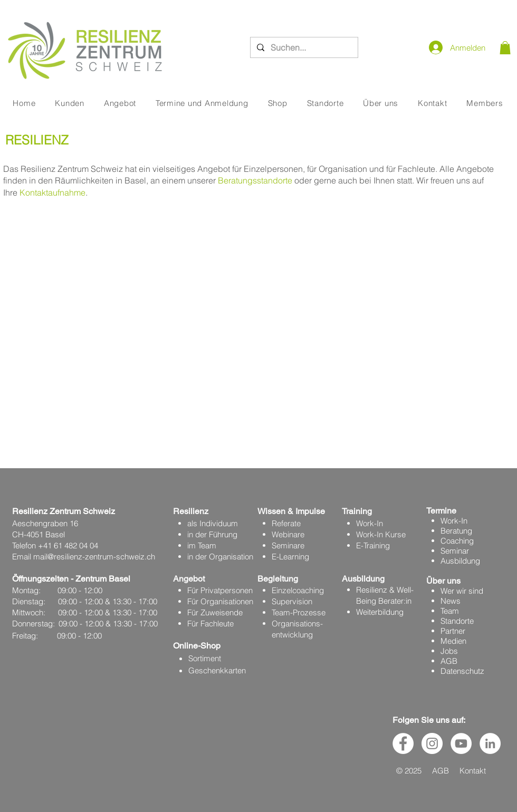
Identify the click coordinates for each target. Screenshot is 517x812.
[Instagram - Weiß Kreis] (432, 743)
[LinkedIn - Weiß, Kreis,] (490, 743)
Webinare (288, 534)
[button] (505, 48)
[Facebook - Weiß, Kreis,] (403, 743)
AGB (449, 661)
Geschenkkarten (217, 670)
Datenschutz (462, 671)
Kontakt (473, 771)
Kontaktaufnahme (52, 192)
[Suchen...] (303, 47)
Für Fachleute (210, 623)
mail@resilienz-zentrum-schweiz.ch (94, 557)
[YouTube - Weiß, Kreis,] (461, 743)
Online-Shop (197, 646)
